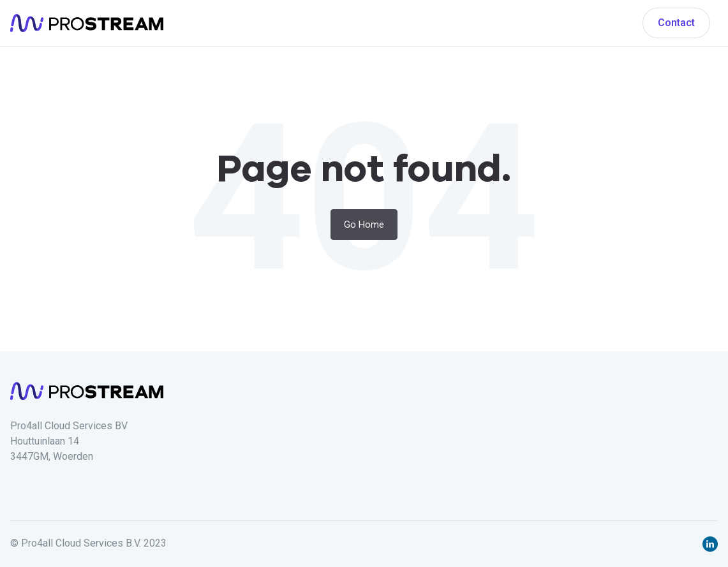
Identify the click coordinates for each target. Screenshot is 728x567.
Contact (676, 23)
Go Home (364, 225)
